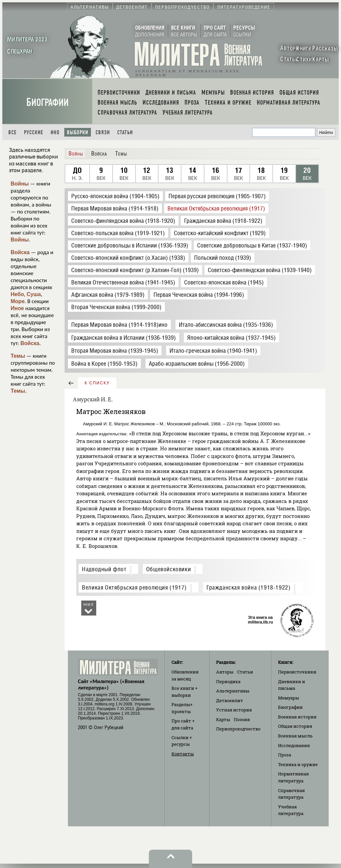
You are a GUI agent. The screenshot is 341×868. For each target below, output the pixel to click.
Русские (34, 132)
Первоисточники (297, 672)
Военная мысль (295, 736)
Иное (17, 308)
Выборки (78, 132)
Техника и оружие (298, 764)
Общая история (295, 726)
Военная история (297, 717)
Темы (18, 356)
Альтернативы (233, 691)
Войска (20, 252)
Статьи (125, 132)
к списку (97, 383)
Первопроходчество (238, 729)
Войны (20, 184)
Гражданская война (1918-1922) (248, 587)
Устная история (234, 710)
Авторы (225, 672)
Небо (17, 294)
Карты (223, 719)
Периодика (228, 681)
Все (12, 132)
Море (18, 301)
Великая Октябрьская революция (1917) (134, 587)
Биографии (47, 102)
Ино (55, 132)
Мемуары (289, 698)
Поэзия (242, 719)
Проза (285, 755)
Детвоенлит (230, 700)
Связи (103, 132)
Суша (34, 294)
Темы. (19, 391)
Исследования (294, 745)
